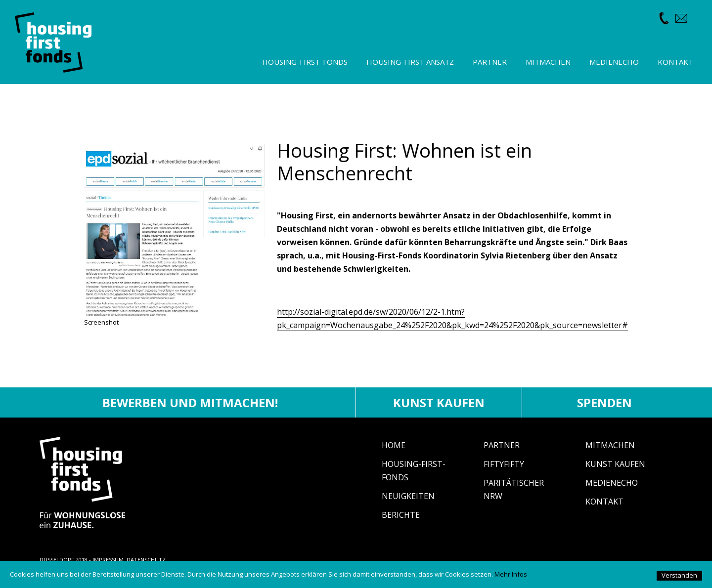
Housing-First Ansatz (410, 62)
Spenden (604, 402)
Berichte (401, 515)
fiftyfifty (504, 464)
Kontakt (604, 502)
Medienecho (612, 483)
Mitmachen (610, 445)
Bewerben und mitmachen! (190, 402)
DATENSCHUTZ (146, 560)
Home (394, 445)
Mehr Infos (511, 574)
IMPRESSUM (108, 560)
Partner (502, 445)
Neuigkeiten (408, 496)
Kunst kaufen (439, 402)
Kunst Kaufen (615, 464)
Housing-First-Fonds (305, 62)
